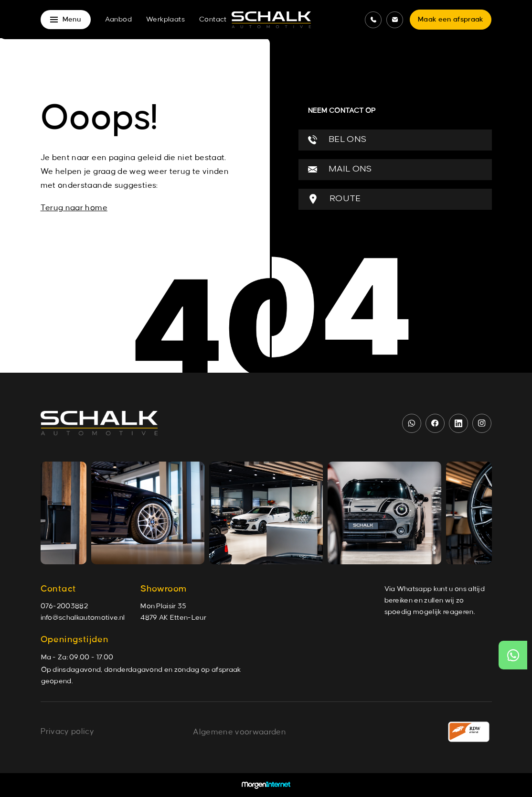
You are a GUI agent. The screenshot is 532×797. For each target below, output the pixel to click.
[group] (149, 513)
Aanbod (118, 20)
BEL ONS (337, 140)
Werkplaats (165, 20)
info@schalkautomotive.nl (83, 618)
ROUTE (335, 199)
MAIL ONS (340, 169)
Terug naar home (74, 208)
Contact (213, 20)
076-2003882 (64, 606)
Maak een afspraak (451, 20)
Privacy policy (67, 732)
